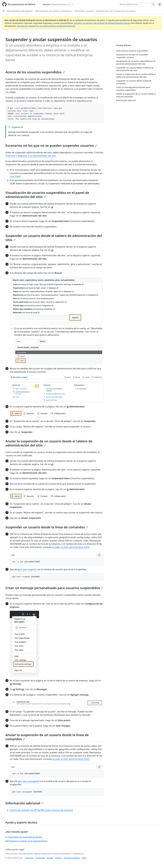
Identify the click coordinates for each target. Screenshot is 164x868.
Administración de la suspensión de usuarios (116, 11)
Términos (29, 858)
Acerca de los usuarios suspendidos (35, 72)
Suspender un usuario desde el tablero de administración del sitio (54, 238)
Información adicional (24, 803)
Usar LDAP (15, 176)
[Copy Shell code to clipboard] (99, 555)
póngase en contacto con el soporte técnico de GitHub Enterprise (46, 26)
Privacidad (40, 858)
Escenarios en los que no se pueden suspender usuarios (51, 145)
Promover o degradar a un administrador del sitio (31, 156)
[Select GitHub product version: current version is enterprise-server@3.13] (58, 4)
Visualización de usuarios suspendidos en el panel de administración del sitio (47, 195)
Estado (50, 858)
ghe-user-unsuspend (28, 781)
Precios (59, 858)
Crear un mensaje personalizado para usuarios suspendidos (54, 588)
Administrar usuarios (84, 11)
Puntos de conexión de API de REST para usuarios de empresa (41, 810)
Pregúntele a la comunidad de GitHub (24, 837)
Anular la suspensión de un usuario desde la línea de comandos (47, 737)
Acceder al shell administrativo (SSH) (71, 547)
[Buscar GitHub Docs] (135, 4)
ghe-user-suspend (27, 569)
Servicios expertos (72, 858)
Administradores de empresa (19, 11)
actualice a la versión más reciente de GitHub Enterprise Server (102, 23)
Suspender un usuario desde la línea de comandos (47, 527)
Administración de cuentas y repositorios (53, 11)
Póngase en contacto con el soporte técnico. (26, 841)
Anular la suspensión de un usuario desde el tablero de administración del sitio (49, 443)
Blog (84, 858)
